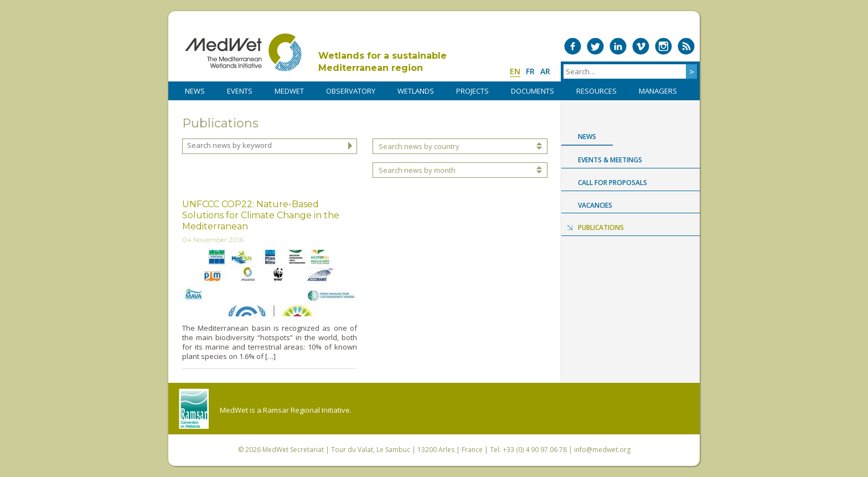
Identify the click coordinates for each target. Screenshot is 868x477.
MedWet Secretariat (293, 450)
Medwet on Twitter (595, 46)
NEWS (195, 91)
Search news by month (417, 170)
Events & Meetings (610, 160)
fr (530, 71)
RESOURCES (596, 91)
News (587, 137)
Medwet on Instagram (663, 46)
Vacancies (595, 205)
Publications (601, 227)
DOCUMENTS (533, 91)
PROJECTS (472, 91)
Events (240, 91)
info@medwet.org (602, 450)
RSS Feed (686, 46)
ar (545, 71)
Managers (658, 91)
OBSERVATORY (351, 91)
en (515, 71)
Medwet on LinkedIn (618, 46)
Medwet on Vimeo (641, 46)
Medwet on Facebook (573, 46)
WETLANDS (416, 91)
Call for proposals (613, 183)
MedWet (243, 52)
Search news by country (419, 146)
